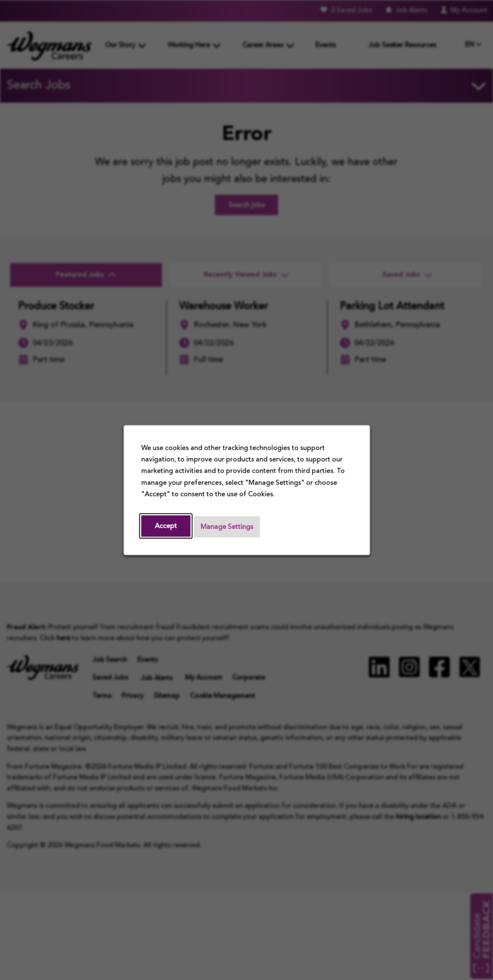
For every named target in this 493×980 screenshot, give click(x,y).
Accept (166, 526)
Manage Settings (227, 527)
